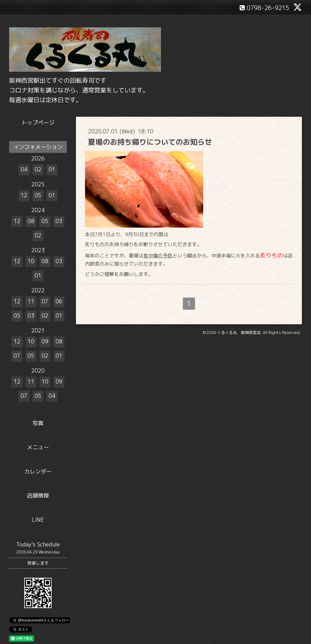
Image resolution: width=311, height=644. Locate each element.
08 (31, 221)
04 (24, 169)
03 (59, 221)
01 (52, 169)
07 (45, 301)
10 (31, 261)
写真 (38, 423)
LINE (38, 520)
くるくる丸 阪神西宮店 (239, 332)
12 (24, 195)
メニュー (38, 447)
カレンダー (38, 472)
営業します (38, 563)
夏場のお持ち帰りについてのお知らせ (150, 142)
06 (59, 301)
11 (31, 301)
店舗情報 (38, 496)
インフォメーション (38, 147)
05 (38, 195)
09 (45, 341)
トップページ (38, 123)
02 (38, 169)
